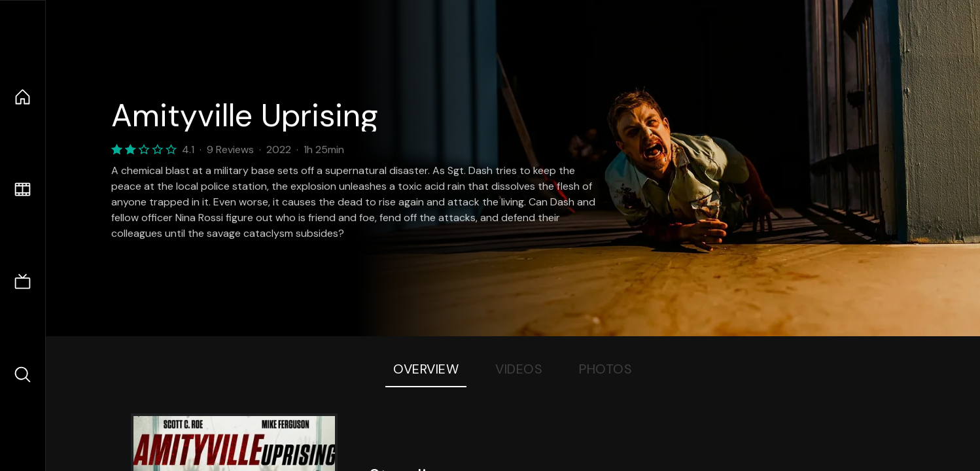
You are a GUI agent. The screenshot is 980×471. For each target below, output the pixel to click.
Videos (519, 369)
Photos (605, 369)
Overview (426, 369)
